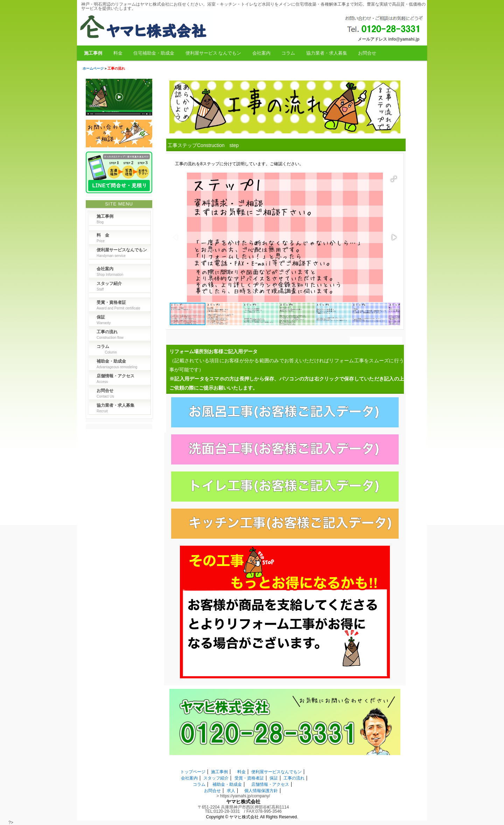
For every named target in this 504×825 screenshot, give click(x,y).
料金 (118, 53)
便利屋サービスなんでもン (276, 772)
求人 (231, 791)
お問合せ (367, 53)
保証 (274, 778)
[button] (394, 179)
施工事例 (93, 53)
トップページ (193, 772)
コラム (288, 53)
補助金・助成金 (227, 784)
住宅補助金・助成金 (154, 53)
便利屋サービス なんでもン (213, 53)
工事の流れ (294, 778)
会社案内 (261, 53)
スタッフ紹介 (216, 778)
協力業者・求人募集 (327, 53)
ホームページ (93, 68)
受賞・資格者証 (249, 778)
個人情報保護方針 (261, 791)
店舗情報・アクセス (270, 784)
